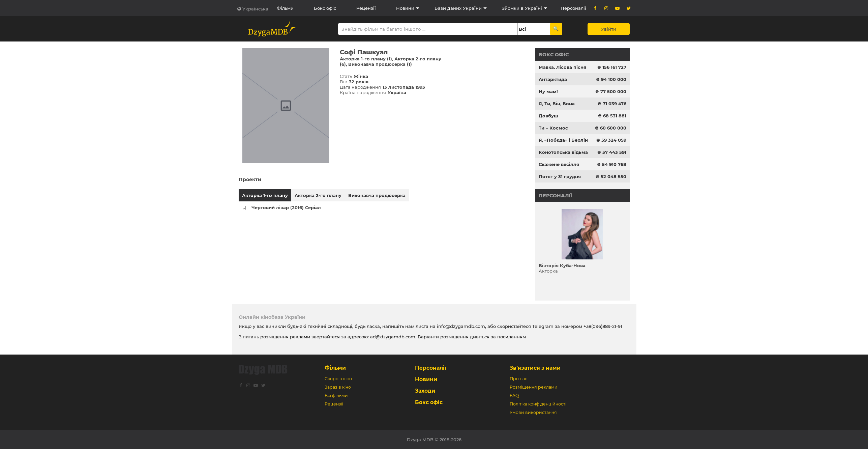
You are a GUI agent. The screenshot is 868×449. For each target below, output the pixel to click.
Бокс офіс (325, 8)
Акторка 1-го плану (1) (366, 59)
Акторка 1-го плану (265, 195)
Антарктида (553, 79)
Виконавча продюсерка (377, 195)
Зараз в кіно (338, 387)
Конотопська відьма (563, 152)
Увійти (609, 29)
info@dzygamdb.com (460, 326)
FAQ (514, 396)
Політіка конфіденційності (538, 404)
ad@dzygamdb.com (393, 337)
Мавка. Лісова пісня (562, 67)
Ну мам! (548, 91)
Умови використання (533, 412)
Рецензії (366, 8)
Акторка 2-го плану (318, 195)
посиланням (512, 337)
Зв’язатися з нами (535, 368)
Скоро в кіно (338, 379)
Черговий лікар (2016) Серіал (286, 207)
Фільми (285, 8)
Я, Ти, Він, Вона (557, 104)
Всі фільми (336, 396)
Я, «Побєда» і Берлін (563, 140)
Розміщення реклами (534, 387)
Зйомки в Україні (522, 8)
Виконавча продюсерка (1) (380, 64)
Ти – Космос (553, 128)
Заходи (425, 391)
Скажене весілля (559, 164)
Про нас (518, 379)
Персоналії (573, 8)
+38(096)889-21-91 (603, 326)
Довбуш (548, 116)
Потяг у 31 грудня (560, 176)
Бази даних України (458, 8)
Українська (255, 9)
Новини (405, 8)
